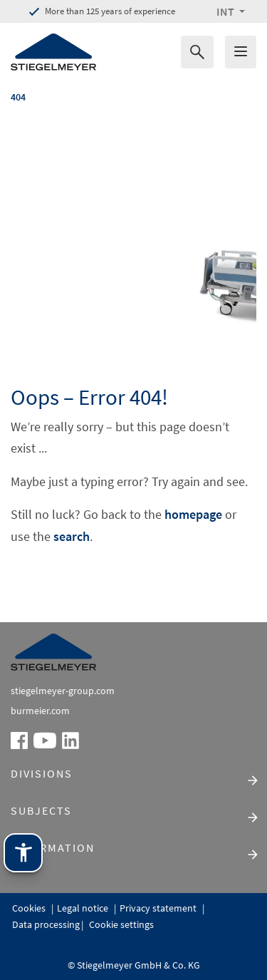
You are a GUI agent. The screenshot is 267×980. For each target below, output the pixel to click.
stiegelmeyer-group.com (63, 691)
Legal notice (84, 908)
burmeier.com (40, 711)
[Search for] (197, 52)
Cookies (30, 908)
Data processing (46, 924)
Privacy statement (159, 908)
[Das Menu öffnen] (241, 52)
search (72, 536)
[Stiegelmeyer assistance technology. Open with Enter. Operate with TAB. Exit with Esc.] (23, 853)
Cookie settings (120, 924)
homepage (193, 514)
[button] (231, 11)
